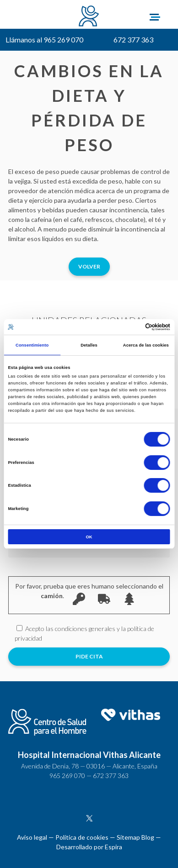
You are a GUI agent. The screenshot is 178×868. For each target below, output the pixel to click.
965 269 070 (67, 776)
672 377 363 (133, 39)
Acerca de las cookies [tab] (146, 345)
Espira (113, 847)
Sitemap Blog (135, 837)
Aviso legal (32, 837)
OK (89, 537)
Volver (89, 266)
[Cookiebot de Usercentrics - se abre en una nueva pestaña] (130, 327)
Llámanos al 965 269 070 (44, 39)
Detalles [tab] (89, 345)
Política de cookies (82, 837)
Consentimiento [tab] (32, 345)
